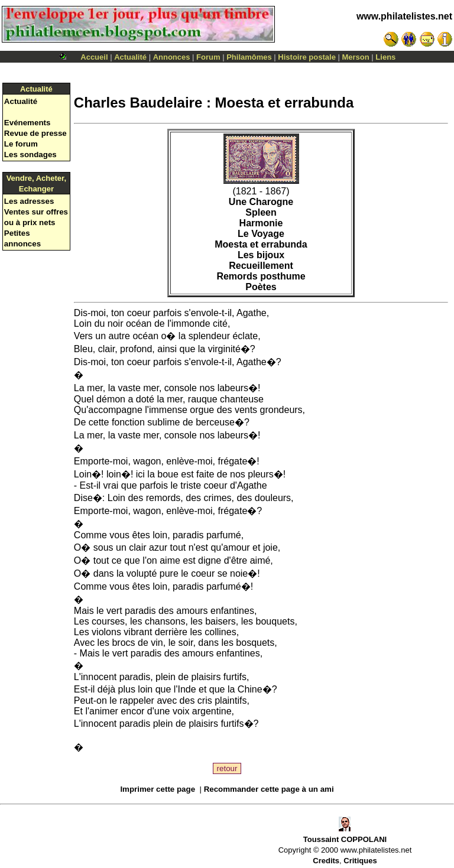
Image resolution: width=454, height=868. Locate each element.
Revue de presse (35, 133)
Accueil (94, 57)
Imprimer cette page (158, 789)
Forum (208, 57)
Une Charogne (261, 202)
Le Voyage (261, 234)
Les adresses (29, 201)
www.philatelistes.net (404, 16)
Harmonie (261, 223)
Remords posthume (261, 276)
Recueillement (261, 266)
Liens (385, 57)
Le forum (21, 144)
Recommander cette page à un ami (269, 789)
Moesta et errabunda (261, 244)
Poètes (261, 287)
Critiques (360, 861)
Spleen (261, 212)
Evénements (27, 123)
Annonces (172, 57)
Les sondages (30, 155)
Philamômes (249, 57)
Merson (356, 57)
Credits (326, 861)
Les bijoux (261, 255)
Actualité (130, 57)
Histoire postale (307, 57)
